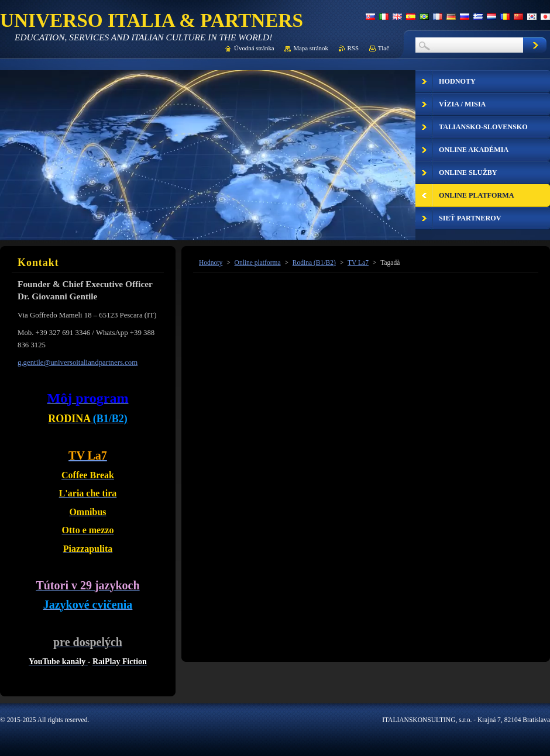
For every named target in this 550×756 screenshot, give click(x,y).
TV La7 (358, 263)
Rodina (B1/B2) (314, 263)
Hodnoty (211, 263)
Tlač (384, 48)
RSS (353, 48)
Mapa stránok (311, 48)
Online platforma (258, 263)
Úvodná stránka (254, 48)
